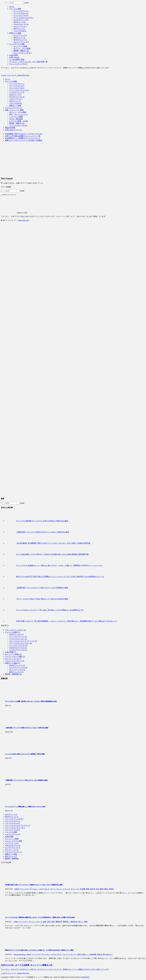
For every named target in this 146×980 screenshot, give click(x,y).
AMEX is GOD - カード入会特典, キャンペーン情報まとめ (27, 965)
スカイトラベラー (16, 99)
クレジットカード (63, 889)
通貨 (86, 922)
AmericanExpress (19, 954)
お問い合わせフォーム (13, 130)
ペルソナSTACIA (16, 103)
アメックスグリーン (17, 84)
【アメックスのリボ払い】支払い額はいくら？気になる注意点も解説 (42, 599)
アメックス (24, 889)
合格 (45, 922)
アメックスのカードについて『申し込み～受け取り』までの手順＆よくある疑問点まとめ (50, 610)
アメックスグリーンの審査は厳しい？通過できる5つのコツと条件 (25, 807)
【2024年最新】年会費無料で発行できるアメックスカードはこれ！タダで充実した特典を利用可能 (53, 543)
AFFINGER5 (85, 977)
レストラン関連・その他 (19, 121)
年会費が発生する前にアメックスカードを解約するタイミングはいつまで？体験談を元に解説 (34, 885)
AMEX (17, 889)
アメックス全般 (11, 81)
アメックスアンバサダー (19, 125)
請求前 (111, 889)
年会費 (82, 889)
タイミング (75, 889)
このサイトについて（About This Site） (15, 75)
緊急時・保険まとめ (17, 123)
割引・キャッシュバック (19, 114)
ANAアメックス (15, 95)
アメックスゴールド (17, 86)
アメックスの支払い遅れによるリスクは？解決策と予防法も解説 (25, 754)
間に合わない (108, 954)
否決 (49, 922)
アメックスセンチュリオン (19, 90)
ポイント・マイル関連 (18, 112)
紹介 (98, 889)
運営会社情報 (10, 128)
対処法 (99, 954)
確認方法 (74, 922)
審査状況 (59, 922)
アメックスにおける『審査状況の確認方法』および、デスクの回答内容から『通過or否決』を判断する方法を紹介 (40, 917)
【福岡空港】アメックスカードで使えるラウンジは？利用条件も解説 (42, 588)
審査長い (66, 922)
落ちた (81, 922)
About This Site (24, 220)
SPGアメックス (15, 101)
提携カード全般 (15, 106)
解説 (106, 889)
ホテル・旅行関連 (16, 119)
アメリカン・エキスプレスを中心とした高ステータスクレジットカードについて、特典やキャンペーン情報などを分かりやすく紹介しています (55, 969)
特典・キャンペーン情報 (14, 110)
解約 (102, 889)
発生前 (93, 889)
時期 (88, 889)
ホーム (8, 79)
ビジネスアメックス (17, 92)
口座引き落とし (83, 954)
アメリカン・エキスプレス (40, 889)
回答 (53, 922)
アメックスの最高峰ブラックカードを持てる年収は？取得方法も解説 (42, 521)
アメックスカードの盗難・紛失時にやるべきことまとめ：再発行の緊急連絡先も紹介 (31, 701)
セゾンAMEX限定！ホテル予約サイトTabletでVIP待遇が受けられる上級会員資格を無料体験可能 (52, 554)
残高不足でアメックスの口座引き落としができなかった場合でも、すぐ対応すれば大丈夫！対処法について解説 (39, 950)
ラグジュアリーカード (13, 108)
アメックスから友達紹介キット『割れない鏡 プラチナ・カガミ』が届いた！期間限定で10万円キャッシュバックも (59, 565)
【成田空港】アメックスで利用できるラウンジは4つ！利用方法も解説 (43, 532)
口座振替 (93, 954)
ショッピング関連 (16, 117)
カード (53, 889)
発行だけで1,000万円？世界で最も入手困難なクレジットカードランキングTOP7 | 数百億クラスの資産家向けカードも (60, 577)
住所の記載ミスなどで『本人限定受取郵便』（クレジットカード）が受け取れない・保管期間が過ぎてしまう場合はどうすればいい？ (67, 621)
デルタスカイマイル (17, 97)
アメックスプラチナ (17, 88)
